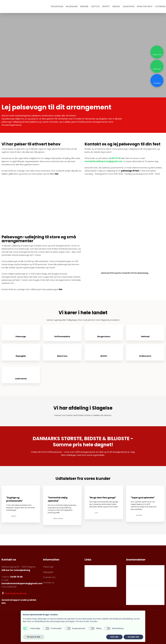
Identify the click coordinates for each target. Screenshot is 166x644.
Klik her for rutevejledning (16, 570)
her (57, 174)
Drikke (116, 6)
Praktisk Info (145, 6)
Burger (84, 6)
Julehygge (128, 6)
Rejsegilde (72, 6)
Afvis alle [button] (114, 637)
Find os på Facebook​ (15, 593)
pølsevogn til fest (130, 171)
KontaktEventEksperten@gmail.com (104, 161)
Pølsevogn (57, 6)
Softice (95, 6)
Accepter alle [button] (133, 637)
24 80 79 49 (115, 158)
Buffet (106, 6)
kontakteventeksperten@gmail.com (22, 583)
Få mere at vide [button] (34, 637)
